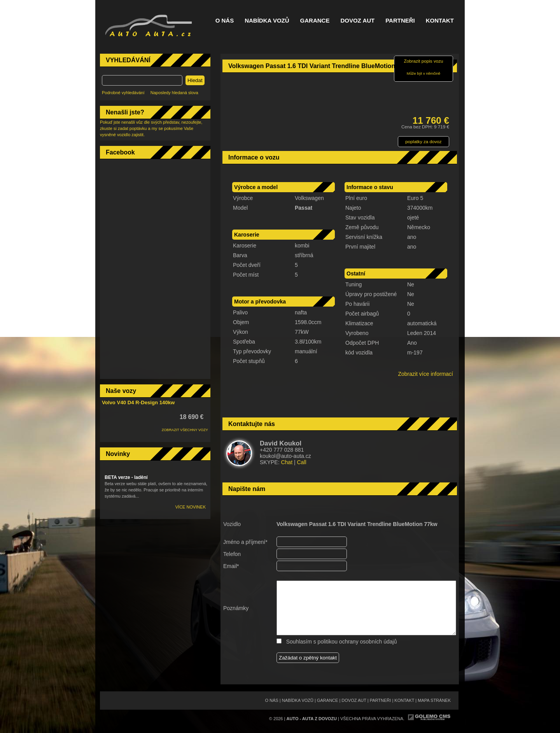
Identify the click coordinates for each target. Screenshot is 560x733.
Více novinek (191, 507)
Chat (287, 462)
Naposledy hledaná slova (174, 93)
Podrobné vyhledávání (123, 93)
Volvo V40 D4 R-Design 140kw (138, 402)
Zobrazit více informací (425, 374)
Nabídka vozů (267, 21)
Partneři (400, 21)
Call (301, 462)
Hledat (195, 80)
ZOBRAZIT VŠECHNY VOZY (185, 430)
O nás (225, 21)
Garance (315, 21)
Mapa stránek (434, 700)
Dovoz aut (357, 21)
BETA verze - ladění (126, 477)
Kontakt (440, 21)
